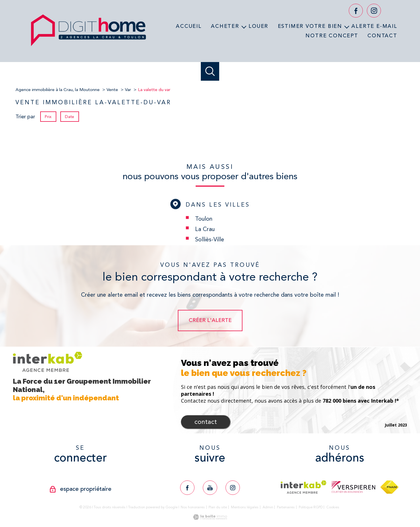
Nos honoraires (193, 507)
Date (70, 117)
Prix (48, 117)
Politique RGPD (311, 507)
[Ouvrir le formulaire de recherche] (210, 71)
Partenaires (286, 507)
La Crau (205, 243)
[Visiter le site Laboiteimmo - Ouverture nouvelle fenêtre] (210, 518)
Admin (268, 507)
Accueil (189, 26)
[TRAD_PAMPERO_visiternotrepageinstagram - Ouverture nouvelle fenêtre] (374, 11)
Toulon (204, 233)
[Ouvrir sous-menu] (244, 26)
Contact (382, 35)
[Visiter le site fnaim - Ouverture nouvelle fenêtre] (389, 487)
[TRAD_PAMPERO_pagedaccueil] (88, 48)
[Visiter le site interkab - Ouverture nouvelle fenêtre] (304, 487)
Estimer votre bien (310, 26)
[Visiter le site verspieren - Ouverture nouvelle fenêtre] (353, 487)
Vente (112, 90)
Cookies (333, 507)
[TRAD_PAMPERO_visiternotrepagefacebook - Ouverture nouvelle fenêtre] (356, 11)
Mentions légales (245, 507)
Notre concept (332, 35)
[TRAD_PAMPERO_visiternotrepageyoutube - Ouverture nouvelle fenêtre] (210, 488)
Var (128, 90)
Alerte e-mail (374, 26)
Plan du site (218, 507)
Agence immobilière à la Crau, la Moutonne (58, 90)
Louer (258, 26)
